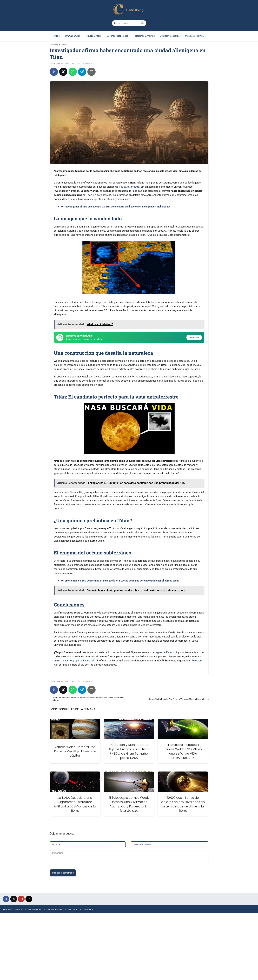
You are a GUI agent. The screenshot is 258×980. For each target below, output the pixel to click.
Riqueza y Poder (93, 36)
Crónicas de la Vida (194, 36)
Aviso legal (7, 909)
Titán (89, 195)
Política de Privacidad (53, 909)
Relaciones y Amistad (144, 36)
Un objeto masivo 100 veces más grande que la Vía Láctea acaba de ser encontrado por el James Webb (120, 581)
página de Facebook (166, 652)
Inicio (57, 36)
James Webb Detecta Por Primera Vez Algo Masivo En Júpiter (177, 699)
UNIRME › (194, 337)
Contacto (18, 909)
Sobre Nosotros (86, 909)
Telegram (197, 661)
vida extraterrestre (129, 187)
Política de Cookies (33, 909)
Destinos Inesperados (117, 36)
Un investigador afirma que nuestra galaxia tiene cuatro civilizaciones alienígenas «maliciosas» (116, 207)
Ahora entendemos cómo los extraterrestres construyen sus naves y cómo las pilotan (88, 699)
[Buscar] (142, 23)
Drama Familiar (73, 36)
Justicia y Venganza (170, 36)
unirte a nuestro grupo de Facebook (74, 661)
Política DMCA (71, 909)
